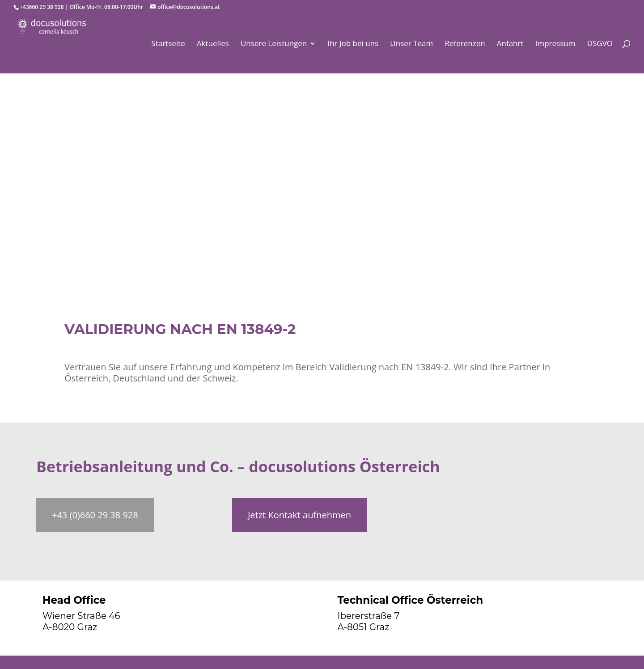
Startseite (168, 44)
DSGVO (600, 44)
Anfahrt (510, 44)
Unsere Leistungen (274, 44)
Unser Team (411, 44)
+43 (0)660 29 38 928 (95, 515)
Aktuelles (213, 44)
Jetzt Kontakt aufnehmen (299, 515)
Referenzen (465, 44)
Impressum (555, 44)
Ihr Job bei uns (353, 44)
